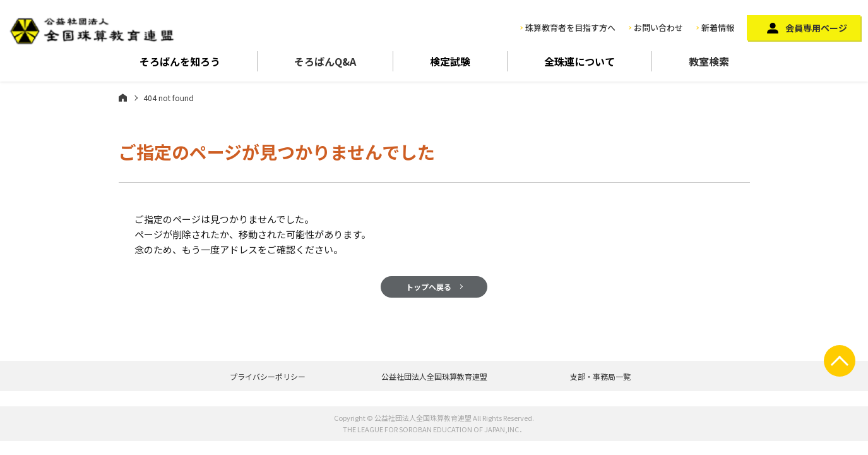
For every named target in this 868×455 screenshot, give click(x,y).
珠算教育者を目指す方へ (570, 27)
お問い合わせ (658, 27)
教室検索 (709, 61)
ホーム (123, 97)
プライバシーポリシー (268, 376)
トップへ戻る (429, 287)
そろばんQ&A (325, 61)
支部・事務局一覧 (600, 376)
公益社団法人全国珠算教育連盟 (434, 376)
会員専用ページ (816, 28)
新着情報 (718, 27)
